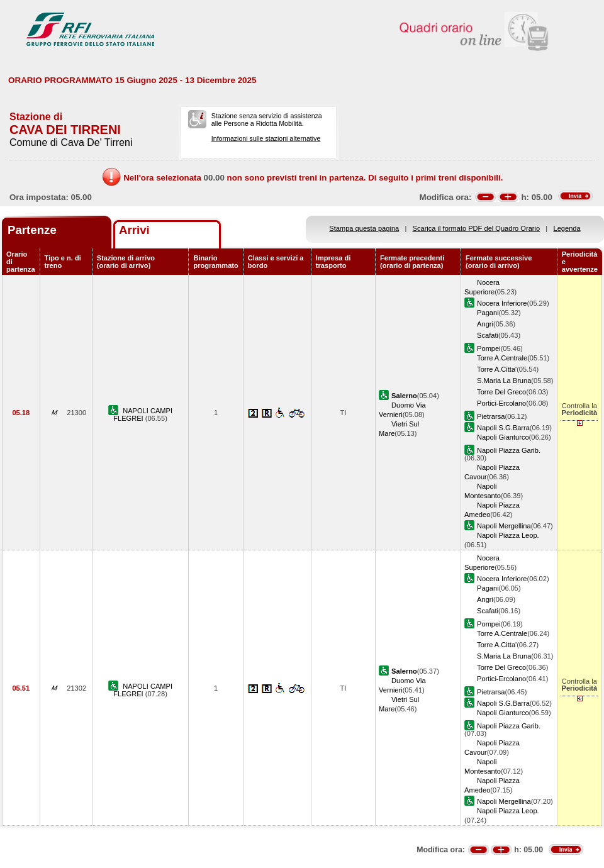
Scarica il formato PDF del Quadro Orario (477, 228)
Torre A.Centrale (502, 358)
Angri (485, 324)
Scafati (488, 335)
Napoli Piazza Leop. (508, 535)
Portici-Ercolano (501, 403)
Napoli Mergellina (504, 526)
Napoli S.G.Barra (503, 428)
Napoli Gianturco (503, 437)
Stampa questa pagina (364, 228)
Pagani (488, 313)
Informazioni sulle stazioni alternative (266, 138)
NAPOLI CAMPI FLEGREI (143, 415)
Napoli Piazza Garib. (509, 450)
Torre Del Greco (501, 392)
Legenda (567, 228)
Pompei (489, 348)
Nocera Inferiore (502, 303)
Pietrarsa (491, 416)
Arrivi (134, 230)
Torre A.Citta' (497, 369)
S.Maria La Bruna (504, 381)
